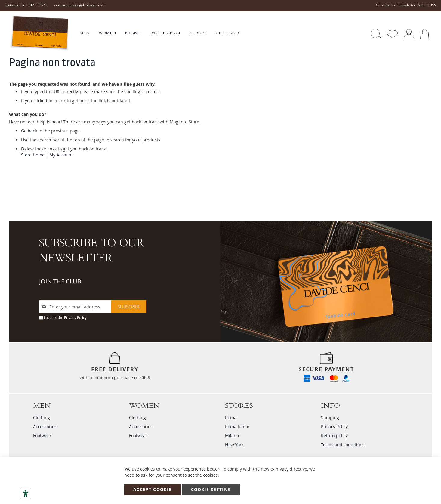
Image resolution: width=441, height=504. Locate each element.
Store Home (33, 155)
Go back (29, 131)
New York (234, 445)
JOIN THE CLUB (60, 281)
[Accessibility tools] (26, 493)
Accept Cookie (153, 489)
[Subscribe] (129, 307)
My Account (61, 155)
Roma (231, 417)
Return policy (334, 436)
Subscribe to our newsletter (396, 5)
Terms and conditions (343, 445)
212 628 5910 (39, 5)
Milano (232, 436)
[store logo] (44, 34)
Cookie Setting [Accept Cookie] (211, 489)
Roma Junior (237, 427)
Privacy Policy (75, 317)
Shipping (330, 417)
